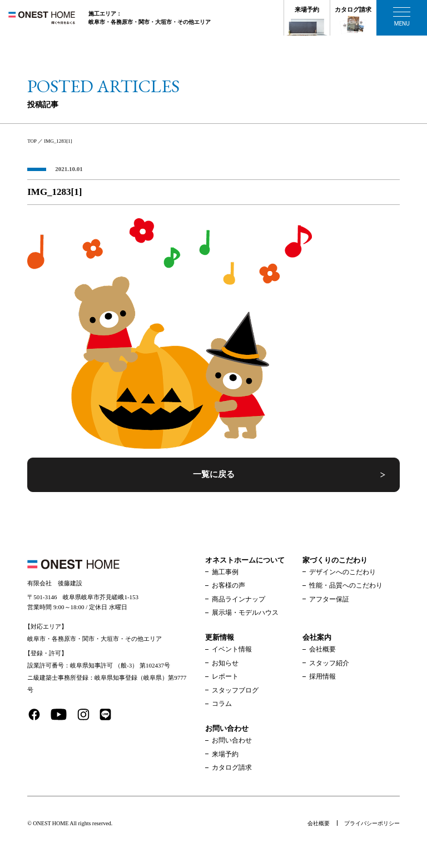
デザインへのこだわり (342, 572)
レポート (225, 676)
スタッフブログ (235, 690)
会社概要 (322, 649)
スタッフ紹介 (329, 663)
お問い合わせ (232, 740)
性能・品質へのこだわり (346, 585)
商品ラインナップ (239, 599)
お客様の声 (229, 585)
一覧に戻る (214, 474)
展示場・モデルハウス (245, 613)
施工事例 (225, 572)
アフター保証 (329, 599)
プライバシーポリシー (372, 823)
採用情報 (322, 676)
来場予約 (307, 9)
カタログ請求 (353, 9)
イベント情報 (232, 649)
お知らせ (225, 663)
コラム (222, 704)
